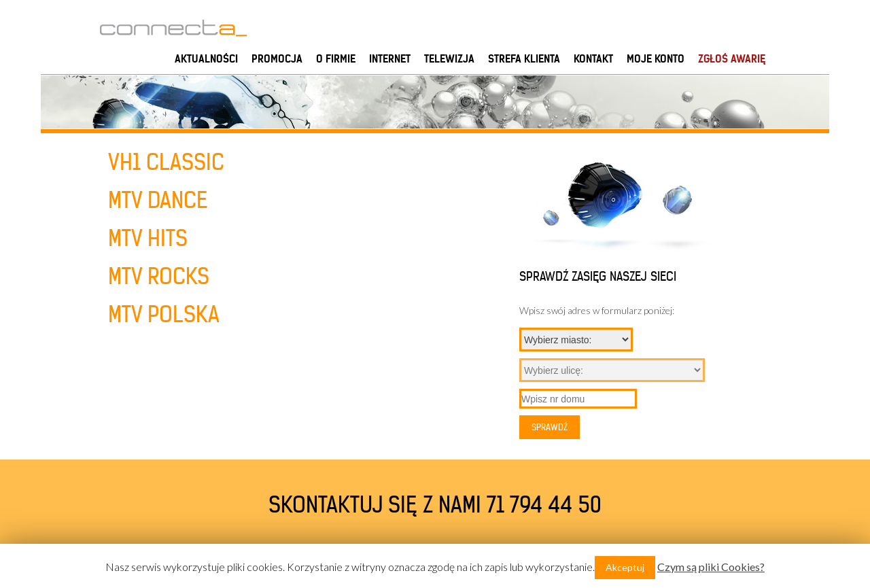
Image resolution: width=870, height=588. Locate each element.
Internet (390, 59)
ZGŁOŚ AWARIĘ (732, 59)
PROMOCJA (277, 59)
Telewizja (449, 59)
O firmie (336, 59)
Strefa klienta (524, 59)
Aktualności (206, 59)
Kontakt (593, 59)
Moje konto (656, 59)
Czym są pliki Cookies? (711, 567)
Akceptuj (625, 567)
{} (576, 340)
